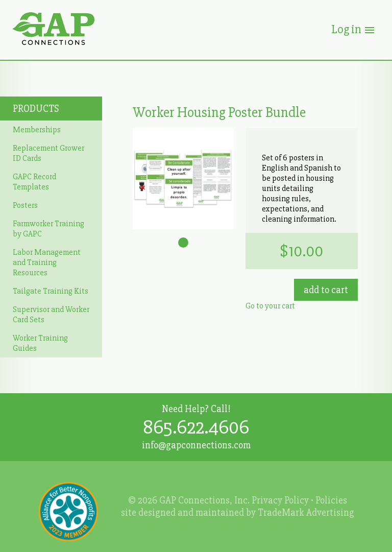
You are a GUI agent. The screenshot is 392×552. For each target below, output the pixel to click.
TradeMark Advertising (306, 513)
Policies (331, 500)
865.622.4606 (196, 427)
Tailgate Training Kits (51, 291)
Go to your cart (270, 306)
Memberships (37, 130)
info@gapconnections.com (196, 445)
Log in (353, 29)
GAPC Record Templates (34, 182)
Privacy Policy (280, 500)
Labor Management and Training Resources (47, 262)
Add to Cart (326, 290)
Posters (25, 205)
